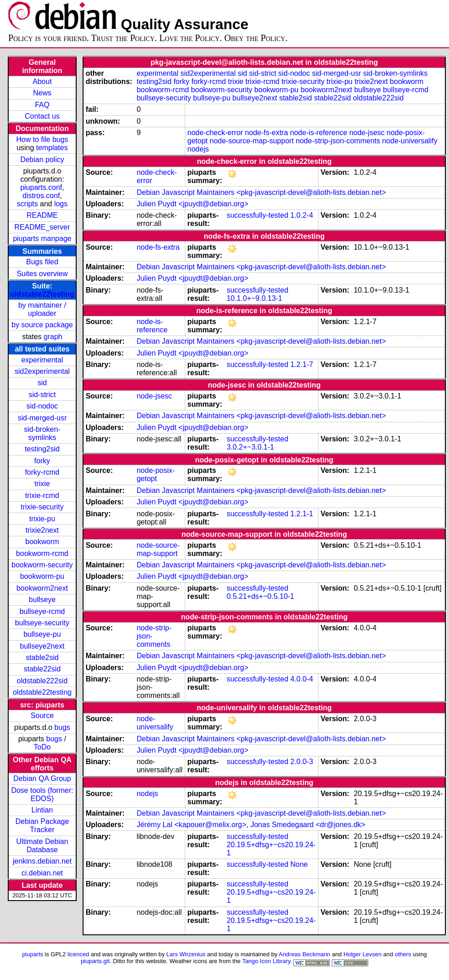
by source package (42, 325)
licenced (78, 954)
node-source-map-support (251, 141)
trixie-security (42, 507)
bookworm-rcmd (42, 553)
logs (61, 204)
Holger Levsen (363, 954)
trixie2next (42, 530)
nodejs (198, 149)
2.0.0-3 (302, 762)
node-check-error (215, 133)
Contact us (42, 116)
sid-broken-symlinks (42, 433)
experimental (42, 360)
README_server (42, 227)
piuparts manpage (42, 238)
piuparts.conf (41, 187)
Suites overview (42, 274)
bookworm (42, 542)
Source (42, 715)
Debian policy (42, 160)
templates (52, 148)
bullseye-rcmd (42, 611)
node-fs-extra (266, 133)
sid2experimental (42, 371)
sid (42, 383)
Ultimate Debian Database (42, 846)
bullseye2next (42, 646)
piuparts (32, 954)
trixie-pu (42, 519)
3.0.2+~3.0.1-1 (251, 447)
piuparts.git (95, 961)
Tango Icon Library (266, 961)
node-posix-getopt (156, 474)
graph (53, 337)
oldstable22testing (42, 294)
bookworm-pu (42, 576)
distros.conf (41, 196)
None (299, 864)
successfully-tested (258, 215)
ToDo (42, 747)
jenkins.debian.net (42, 861)
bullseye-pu (42, 634)
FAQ (42, 105)
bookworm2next (42, 588)
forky (42, 461)
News (42, 93)
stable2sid (42, 658)
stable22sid (42, 669)
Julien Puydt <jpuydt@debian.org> (192, 204)
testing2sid (42, 449)
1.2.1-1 (302, 514)
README (42, 215)
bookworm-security (42, 565)
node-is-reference (319, 133)
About (42, 81)
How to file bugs (42, 139)
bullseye (42, 600)
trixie (42, 484)
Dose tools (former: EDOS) (42, 794)
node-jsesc (367, 133)
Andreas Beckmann (305, 954)
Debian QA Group (42, 778)
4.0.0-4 (302, 679)
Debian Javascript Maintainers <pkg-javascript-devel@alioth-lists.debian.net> (261, 192)
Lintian (42, 810)
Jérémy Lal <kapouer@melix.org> (191, 825)
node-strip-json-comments (338, 141)
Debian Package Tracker (42, 825)
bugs (62, 727)
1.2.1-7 (302, 364)
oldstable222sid (42, 681)
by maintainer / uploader (42, 309)
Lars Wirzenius (186, 954)
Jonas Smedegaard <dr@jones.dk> (308, 825)
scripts (27, 204)
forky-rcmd (42, 472)
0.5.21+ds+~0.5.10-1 (261, 596)
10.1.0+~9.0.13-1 (255, 298)
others (403, 954)
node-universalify (410, 141)
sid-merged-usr (42, 418)
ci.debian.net (42, 873)
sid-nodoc (42, 406)
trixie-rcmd (42, 495)
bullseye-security (42, 623)
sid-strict (42, 395)
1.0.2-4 (302, 215)
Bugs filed (42, 262)
